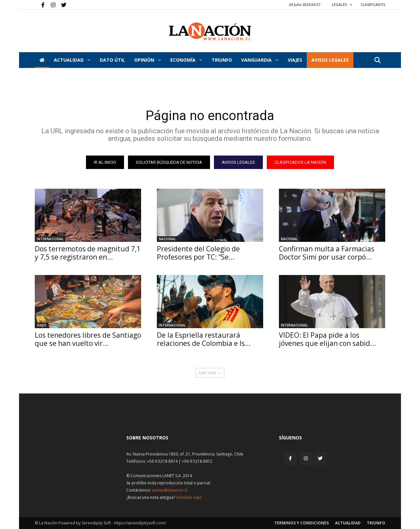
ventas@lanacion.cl (170, 490)
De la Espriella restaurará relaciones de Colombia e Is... (204, 339)
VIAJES (295, 60)
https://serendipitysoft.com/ (140, 523)
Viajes (42, 325)
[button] (377, 61)
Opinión (147, 60)
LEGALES (342, 4)
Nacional (167, 239)
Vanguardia (260, 60)
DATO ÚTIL (112, 60)
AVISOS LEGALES (330, 60)
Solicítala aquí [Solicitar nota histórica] (189, 497)
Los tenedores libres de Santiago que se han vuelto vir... (88, 339)
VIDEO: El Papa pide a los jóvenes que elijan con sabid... (327, 339)
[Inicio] (42, 60)
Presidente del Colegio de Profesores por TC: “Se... (198, 253)
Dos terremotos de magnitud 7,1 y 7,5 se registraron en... (88, 253)
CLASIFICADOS (373, 4)
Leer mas (210, 373)
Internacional (50, 239)
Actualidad (72, 60)
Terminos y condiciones (302, 523)
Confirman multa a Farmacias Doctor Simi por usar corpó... (327, 253)
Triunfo (222, 60)
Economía (186, 60)
